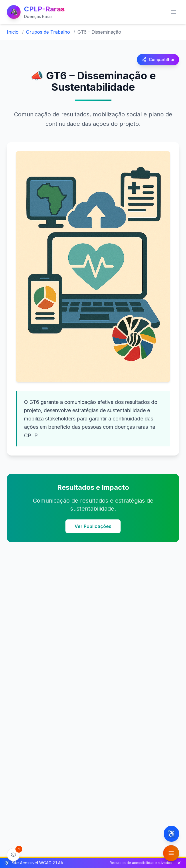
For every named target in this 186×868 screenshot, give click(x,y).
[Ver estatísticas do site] (13, 855)
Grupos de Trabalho (48, 32)
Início (13, 32)
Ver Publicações (93, 526)
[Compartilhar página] (158, 60)
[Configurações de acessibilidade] (171, 834)
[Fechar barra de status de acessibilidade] (179, 863)
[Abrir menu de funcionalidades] (171, 853)
